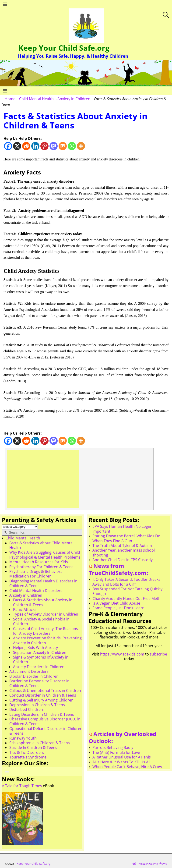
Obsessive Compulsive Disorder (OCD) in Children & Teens (45, 721)
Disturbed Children (26, 709)
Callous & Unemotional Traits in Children (45, 691)
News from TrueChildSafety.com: (118, 569)
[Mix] (63, 146)
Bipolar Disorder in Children (34, 676)
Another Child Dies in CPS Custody (123, 560)
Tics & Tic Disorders (27, 752)
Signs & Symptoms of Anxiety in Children (41, 659)
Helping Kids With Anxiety (35, 648)
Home (10, 99)
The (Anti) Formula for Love (116, 752)
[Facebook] (8, 146)
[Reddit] (26, 146)
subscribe (158, 654)
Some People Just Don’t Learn (118, 608)
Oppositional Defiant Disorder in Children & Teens (46, 731)
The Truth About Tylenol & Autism (122, 546)
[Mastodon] (54, 146)
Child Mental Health (36, 99)
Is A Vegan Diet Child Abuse (116, 603)
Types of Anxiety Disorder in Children (46, 614)
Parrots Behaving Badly (113, 748)
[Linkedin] (35, 146)
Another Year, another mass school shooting (124, 553)
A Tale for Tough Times (22, 786)
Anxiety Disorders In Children (39, 667)
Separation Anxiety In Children (40, 652)
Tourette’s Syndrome (28, 757)
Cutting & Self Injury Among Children (41, 700)
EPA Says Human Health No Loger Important (122, 529)
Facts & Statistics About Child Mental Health (41, 545)
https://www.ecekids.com (122, 654)
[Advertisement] (43, 479)
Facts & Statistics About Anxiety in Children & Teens (43, 602)
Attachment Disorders (29, 671)
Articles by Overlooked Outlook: (123, 737)
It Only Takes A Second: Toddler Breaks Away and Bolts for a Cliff (126, 582)
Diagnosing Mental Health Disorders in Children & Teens (43, 583)
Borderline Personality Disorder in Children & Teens (39, 683)
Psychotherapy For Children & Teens (41, 567)
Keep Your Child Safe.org (64, 48)
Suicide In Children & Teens (33, 748)
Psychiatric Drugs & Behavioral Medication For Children (36, 574)
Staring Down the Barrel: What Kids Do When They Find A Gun (126, 538)
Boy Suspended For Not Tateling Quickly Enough (127, 591)
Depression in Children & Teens (37, 705)
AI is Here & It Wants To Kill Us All (121, 762)
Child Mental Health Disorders (36, 591)
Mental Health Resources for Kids (39, 562)
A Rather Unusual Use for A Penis (122, 757)
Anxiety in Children (74, 99)
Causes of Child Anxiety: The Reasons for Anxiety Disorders (46, 631)
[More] (81, 146)
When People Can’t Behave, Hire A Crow (127, 767)
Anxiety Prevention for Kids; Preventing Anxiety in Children (47, 640)
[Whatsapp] (72, 146)
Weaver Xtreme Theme (153, 864)
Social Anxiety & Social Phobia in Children (41, 621)
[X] (17, 146)
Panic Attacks (25, 609)
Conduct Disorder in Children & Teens (43, 695)
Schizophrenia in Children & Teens (40, 743)
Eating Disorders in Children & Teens (42, 714)
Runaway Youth (23, 738)
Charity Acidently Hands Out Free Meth (126, 599)
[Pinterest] (44, 146)
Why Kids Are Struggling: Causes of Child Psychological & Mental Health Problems (45, 555)
